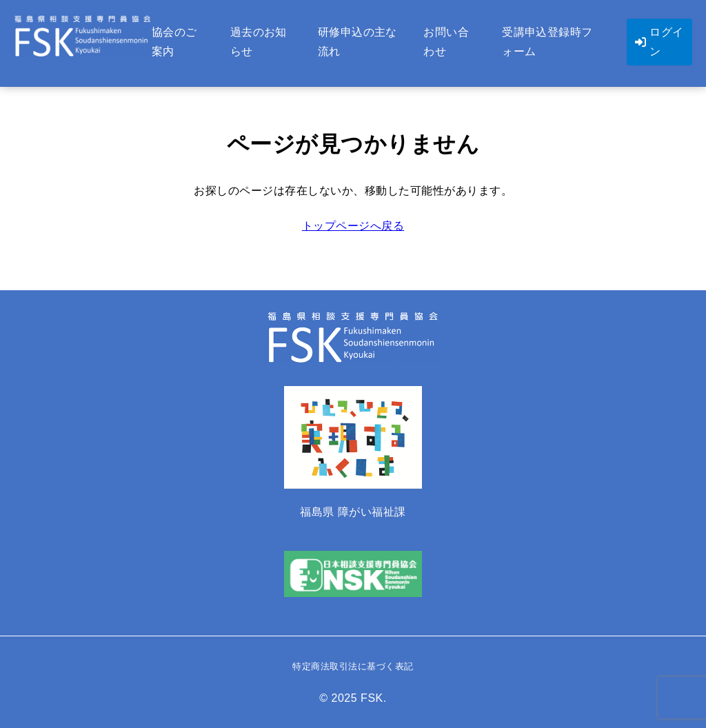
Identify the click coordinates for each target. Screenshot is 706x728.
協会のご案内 (174, 42)
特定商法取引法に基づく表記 (353, 666)
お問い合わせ (446, 42)
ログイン (659, 42)
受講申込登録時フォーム (547, 42)
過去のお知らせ (259, 42)
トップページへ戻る (353, 226)
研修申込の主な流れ (357, 42)
